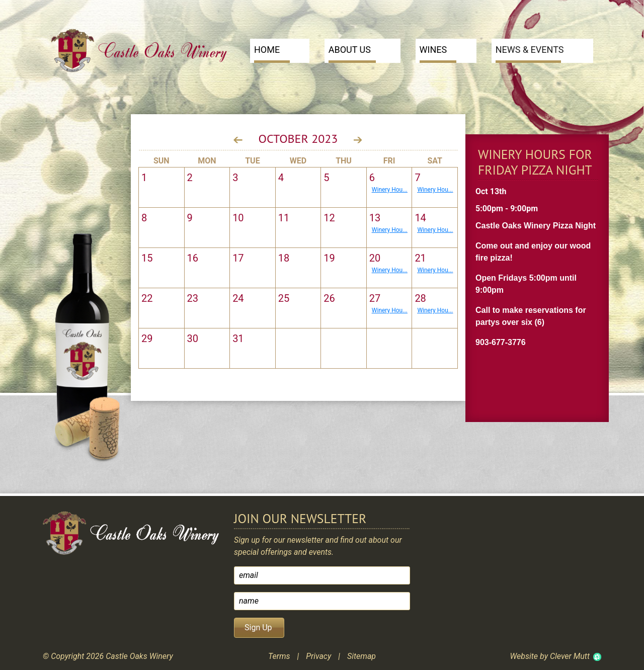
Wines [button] (438, 54)
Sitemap (361, 656)
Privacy (318, 656)
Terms (279, 656)
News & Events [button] (530, 54)
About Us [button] (352, 54)
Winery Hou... (390, 190)
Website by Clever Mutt (550, 656)
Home (272, 54)
